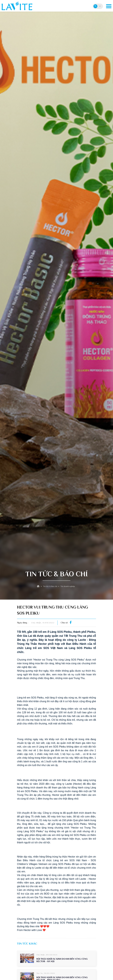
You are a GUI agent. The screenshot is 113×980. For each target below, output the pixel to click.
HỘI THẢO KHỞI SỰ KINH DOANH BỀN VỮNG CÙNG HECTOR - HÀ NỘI (62, 960)
